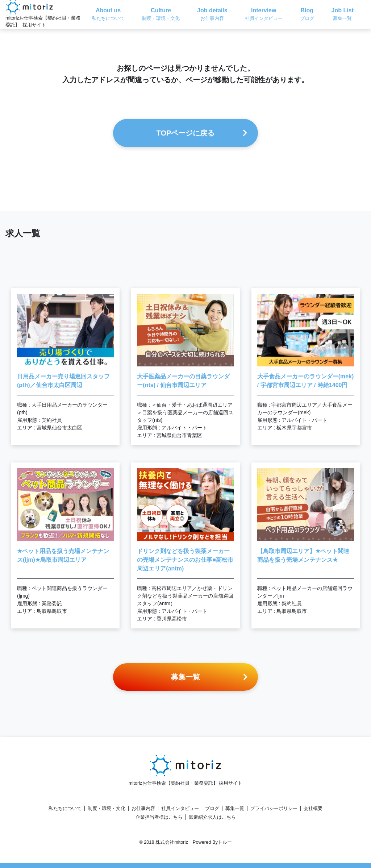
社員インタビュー (180, 808)
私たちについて (65, 808)
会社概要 (313, 808)
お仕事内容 (143, 808)
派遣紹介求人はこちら (212, 817)
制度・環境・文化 (107, 808)
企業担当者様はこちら (159, 817)
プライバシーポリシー (274, 808)
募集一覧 (235, 808)
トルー (225, 842)
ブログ (212, 808)
